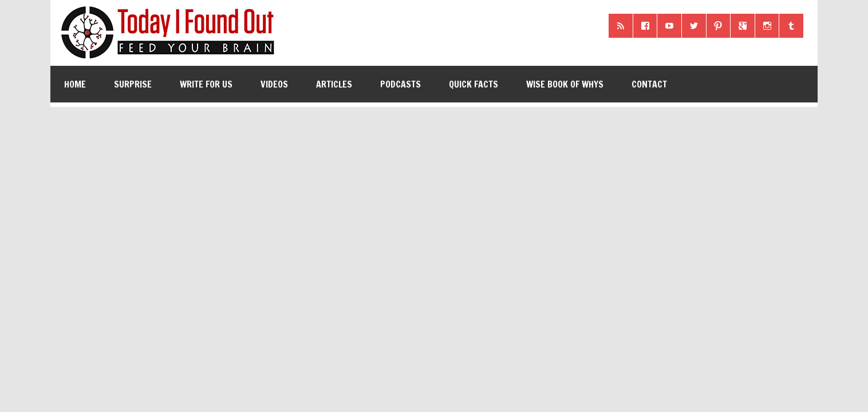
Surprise (133, 84)
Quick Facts (474, 84)
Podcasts (401, 84)
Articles (334, 84)
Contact (649, 84)
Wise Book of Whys (565, 84)
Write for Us (206, 84)
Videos (274, 84)
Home (75, 84)
